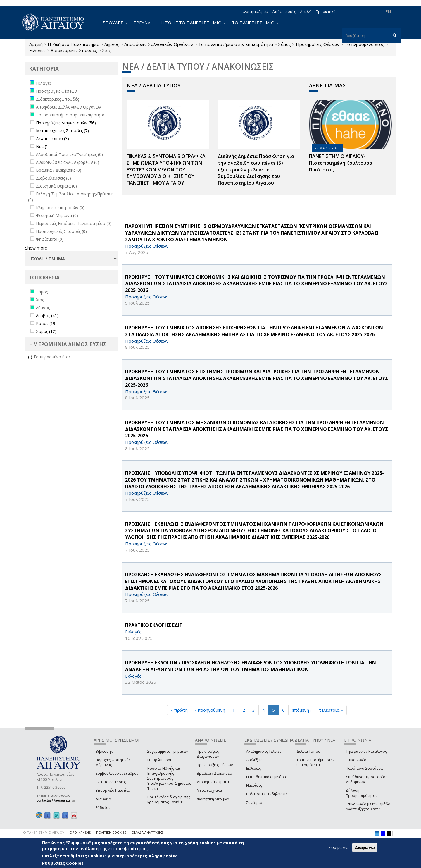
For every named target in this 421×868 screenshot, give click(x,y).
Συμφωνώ (338, 847)
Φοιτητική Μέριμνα (213, 799)
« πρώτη (179, 710)
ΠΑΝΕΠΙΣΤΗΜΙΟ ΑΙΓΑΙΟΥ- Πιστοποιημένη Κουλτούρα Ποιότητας (341, 163)
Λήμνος (112, 44)
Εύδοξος (103, 808)
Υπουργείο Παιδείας (113, 790)
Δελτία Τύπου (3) (52, 139)
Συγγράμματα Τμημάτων (168, 751)
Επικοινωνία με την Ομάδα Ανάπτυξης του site (368, 807)
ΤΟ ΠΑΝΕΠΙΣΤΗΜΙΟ (255, 23)
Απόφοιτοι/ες (284, 12)
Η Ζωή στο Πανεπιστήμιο (74, 44)
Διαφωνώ (365, 847)
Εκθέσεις (253, 768)
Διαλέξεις (254, 760)
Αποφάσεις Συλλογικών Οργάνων (159, 44)
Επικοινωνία (356, 760)
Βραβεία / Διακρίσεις (215, 773)
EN (388, 12)
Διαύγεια (103, 799)
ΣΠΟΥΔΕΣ (115, 23)
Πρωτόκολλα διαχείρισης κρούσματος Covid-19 (169, 800)
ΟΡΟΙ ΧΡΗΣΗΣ (80, 832)
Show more (36, 248)
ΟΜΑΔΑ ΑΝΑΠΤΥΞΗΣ (147, 832)
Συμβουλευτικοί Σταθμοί (117, 773)
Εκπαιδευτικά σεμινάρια (267, 777)
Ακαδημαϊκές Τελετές (264, 751)
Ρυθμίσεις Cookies (63, 863)
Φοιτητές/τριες (256, 12)
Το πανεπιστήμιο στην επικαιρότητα (236, 44)
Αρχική (36, 44)
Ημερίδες (254, 785)
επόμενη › (302, 710)
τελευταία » (331, 710)
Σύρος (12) (46, 331)
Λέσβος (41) (47, 316)
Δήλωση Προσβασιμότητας (362, 793)
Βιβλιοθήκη (105, 751)
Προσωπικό (326, 12)
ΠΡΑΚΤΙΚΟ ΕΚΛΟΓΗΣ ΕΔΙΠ (154, 625)
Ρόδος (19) (46, 323)
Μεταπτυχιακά (209, 790)
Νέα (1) (43, 146)
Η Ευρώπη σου (160, 760)
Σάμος (284, 44)
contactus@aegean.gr (56, 800)
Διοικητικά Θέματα (213, 782)
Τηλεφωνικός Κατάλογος (366, 751)
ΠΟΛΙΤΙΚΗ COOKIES (111, 832)
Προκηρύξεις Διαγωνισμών (208, 754)
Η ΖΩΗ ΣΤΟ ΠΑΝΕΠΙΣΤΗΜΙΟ (193, 23)
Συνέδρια (254, 803)
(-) (31, 357)
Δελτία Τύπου (308, 751)
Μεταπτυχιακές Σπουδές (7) (62, 131)
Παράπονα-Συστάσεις (365, 768)
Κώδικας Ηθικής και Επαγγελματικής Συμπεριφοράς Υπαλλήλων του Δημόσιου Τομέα (169, 778)
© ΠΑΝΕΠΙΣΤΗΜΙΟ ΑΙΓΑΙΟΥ (44, 832)
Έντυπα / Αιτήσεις (111, 782)
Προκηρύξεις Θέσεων (318, 44)
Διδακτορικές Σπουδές (74, 50)
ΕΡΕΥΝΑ (144, 23)
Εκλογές (37, 50)
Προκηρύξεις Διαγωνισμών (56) (66, 123)
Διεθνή (306, 12)
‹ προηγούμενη (210, 710)
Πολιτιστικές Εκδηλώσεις (267, 794)
